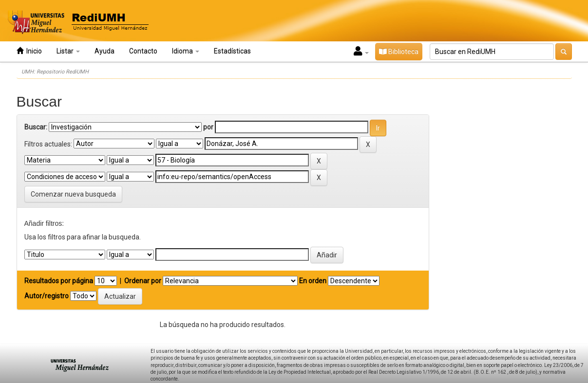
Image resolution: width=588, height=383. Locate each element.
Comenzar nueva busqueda (73, 194)
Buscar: (36, 127)
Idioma (186, 51)
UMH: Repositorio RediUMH (55, 72)
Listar (68, 51)
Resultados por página (59, 281)
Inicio (29, 51)
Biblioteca (399, 52)
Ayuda (104, 51)
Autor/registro (47, 296)
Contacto (143, 51)
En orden (313, 281)
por (208, 127)
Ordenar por (143, 281)
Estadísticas (232, 51)
